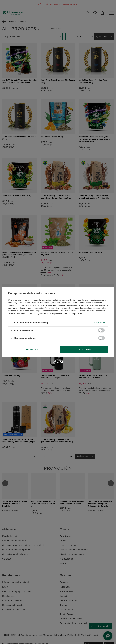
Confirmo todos (84, 349)
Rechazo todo (32, 349)
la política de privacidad (56, 305)
